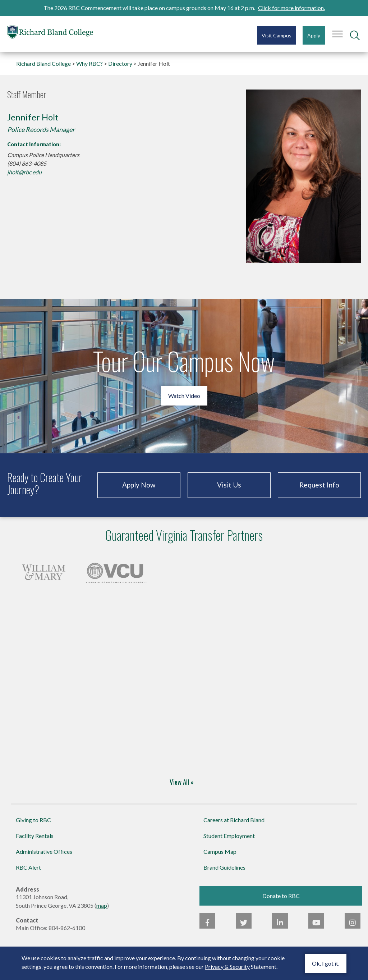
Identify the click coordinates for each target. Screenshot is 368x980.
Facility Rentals (35, 836)
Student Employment (229, 836)
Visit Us (229, 485)
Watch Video (184, 396)
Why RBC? (89, 63)
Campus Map (220, 851)
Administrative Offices (44, 851)
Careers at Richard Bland (234, 820)
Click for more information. (291, 8)
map (102, 905)
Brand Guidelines (224, 867)
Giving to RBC (33, 820)
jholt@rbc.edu (24, 172)
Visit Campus (277, 35)
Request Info (319, 485)
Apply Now (139, 485)
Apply (314, 35)
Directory (120, 63)
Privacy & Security (227, 967)
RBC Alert (28, 867)
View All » (182, 782)
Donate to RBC (281, 896)
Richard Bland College (50, 34)
